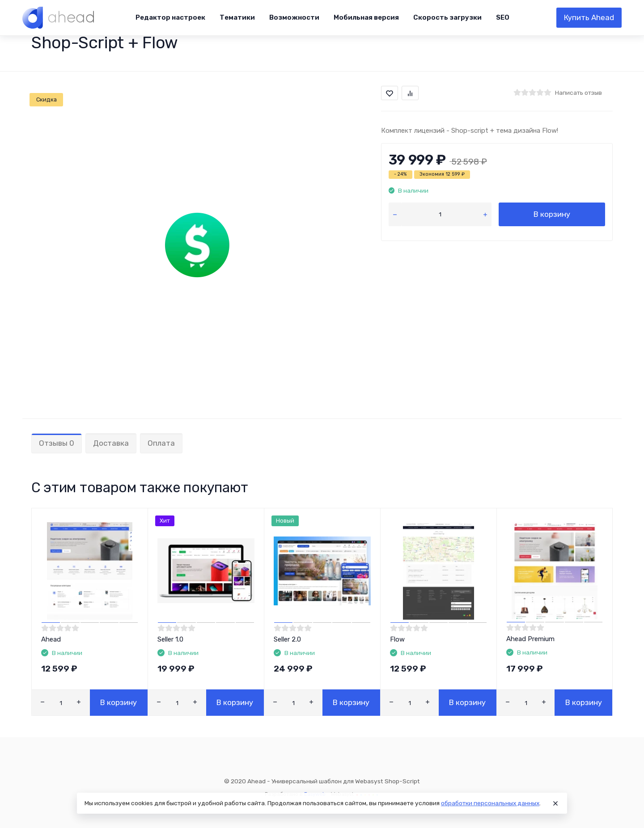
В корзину (552, 214)
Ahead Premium (530, 639)
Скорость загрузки (447, 17)
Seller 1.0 (170, 639)
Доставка (111, 443)
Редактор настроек (170, 17)
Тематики (237, 17)
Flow (397, 639)
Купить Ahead (589, 17)
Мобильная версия (366, 17)
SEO (503, 17)
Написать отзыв (578, 93)
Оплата (161, 443)
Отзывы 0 (57, 443)
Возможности (294, 17)
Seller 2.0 (287, 639)
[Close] (555, 803)
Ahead (51, 639)
